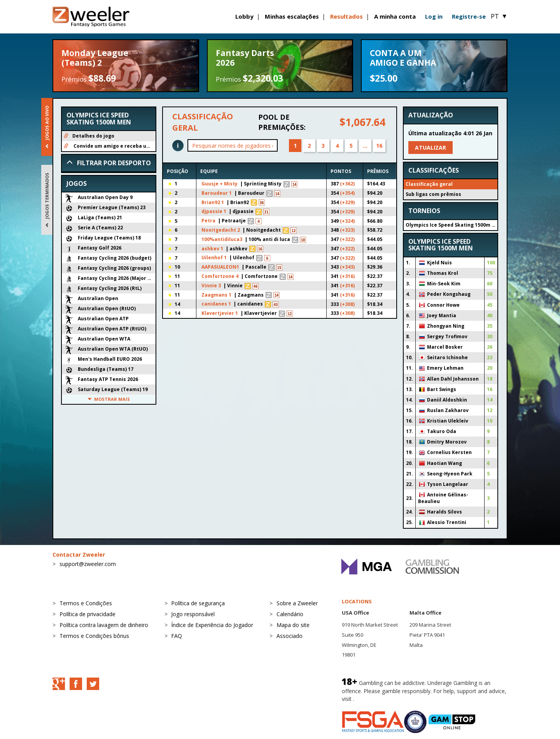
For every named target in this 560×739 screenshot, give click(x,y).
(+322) (347, 239)
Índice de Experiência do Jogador (212, 625)
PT (499, 16)
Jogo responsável (193, 614)
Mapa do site (293, 625)
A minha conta (395, 16)
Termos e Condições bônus (94, 636)
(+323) (347, 230)
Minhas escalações (292, 16)
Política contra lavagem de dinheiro (104, 625)
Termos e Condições (86, 603)
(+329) (347, 202)
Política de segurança (198, 603)
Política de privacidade (87, 614)
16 (379, 146)
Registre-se (469, 16)
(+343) (347, 267)
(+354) (347, 193)
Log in (434, 16)
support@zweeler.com (88, 564)
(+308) (347, 304)
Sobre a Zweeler (297, 603)
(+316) (347, 276)
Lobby (244, 16)
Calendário (290, 614)
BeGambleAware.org (382, 699)
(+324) (347, 221)
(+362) (347, 184)
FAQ (177, 636)
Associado (290, 636)
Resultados (346, 16)
